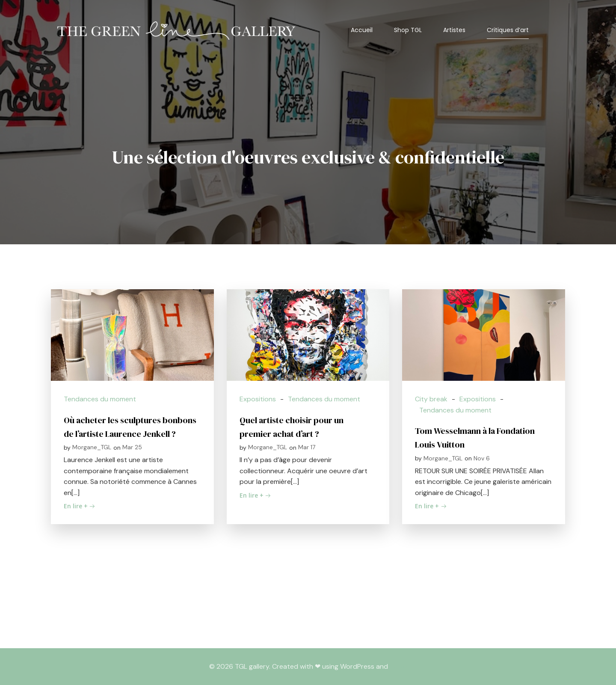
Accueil (362, 30)
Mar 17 (307, 447)
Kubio (398, 666)
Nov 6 (482, 458)
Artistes (454, 30)
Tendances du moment (100, 399)
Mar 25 (132, 447)
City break (431, 399)
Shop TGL (408, 30)
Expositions (258, 399)
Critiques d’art (508, 30)
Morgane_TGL (92, 447)
